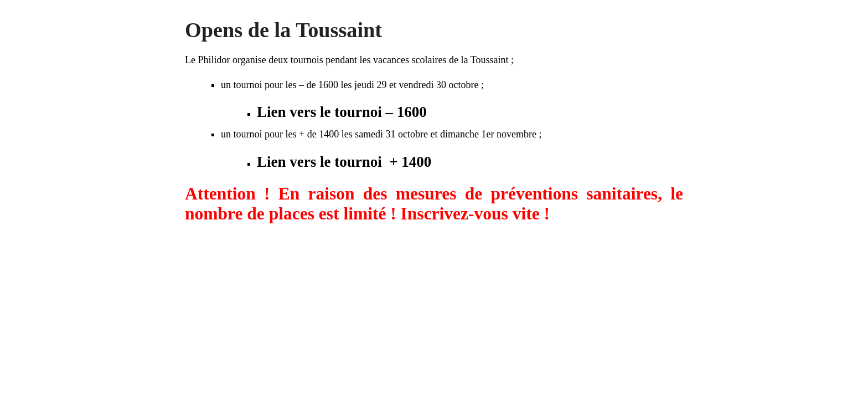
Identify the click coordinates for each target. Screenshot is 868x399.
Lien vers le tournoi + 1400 (344, 162)
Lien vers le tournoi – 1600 (342, 112)
